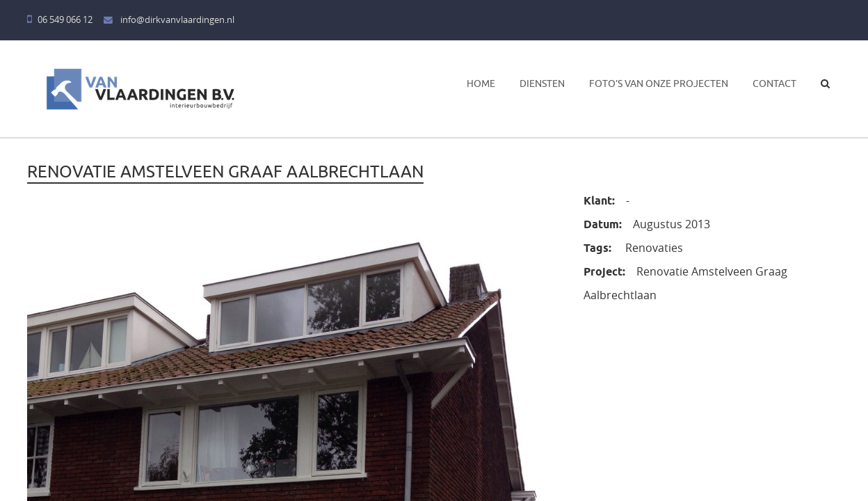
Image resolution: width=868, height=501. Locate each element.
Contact (774, 83)
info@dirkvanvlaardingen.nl (169, 20)
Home (481, 83)
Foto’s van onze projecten (659, 83)
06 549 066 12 (60, 20)
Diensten (542, 83)
